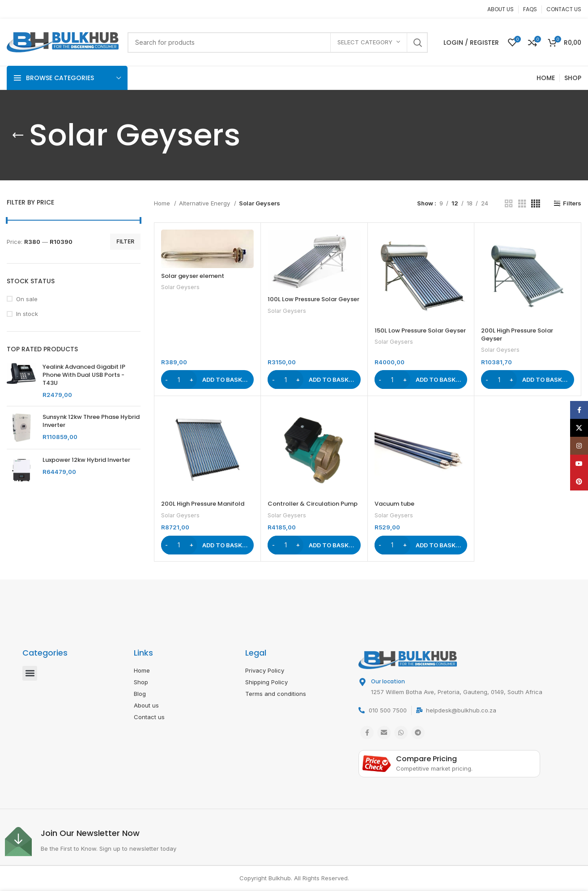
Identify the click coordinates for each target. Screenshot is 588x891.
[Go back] (18, 135)
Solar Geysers (180, 287)
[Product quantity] (179, 379)
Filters (572, 203)
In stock (27, 314)
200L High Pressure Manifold (203, 504)
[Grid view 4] (536, 204)
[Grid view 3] (522, 204)
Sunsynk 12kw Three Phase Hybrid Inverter (91, 421)
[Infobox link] (149, 842)
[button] (208, 379)
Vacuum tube (394, 504)
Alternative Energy (205, 203)
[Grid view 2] (509, 204)
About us (146, 705)
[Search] (278, 43)
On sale (27, 299)
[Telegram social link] (418, 733)
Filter (125, 241)
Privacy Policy (265, 670)
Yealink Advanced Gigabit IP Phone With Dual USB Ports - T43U (84, 375)
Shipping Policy (266, 682)
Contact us (149, 717)
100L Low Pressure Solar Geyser (313, 299)
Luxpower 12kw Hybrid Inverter (86, 460)
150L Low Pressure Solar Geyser (420, 330)
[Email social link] (384, 733)
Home (163, 203)
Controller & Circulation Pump (313, 504)
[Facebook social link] (367, 733)
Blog (140, 694)
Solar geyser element (193, 276)
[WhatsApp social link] (401, 733)
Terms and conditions (276, 694)
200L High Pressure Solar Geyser (517, 335)
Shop (141, 682)
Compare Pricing (426, 759)
